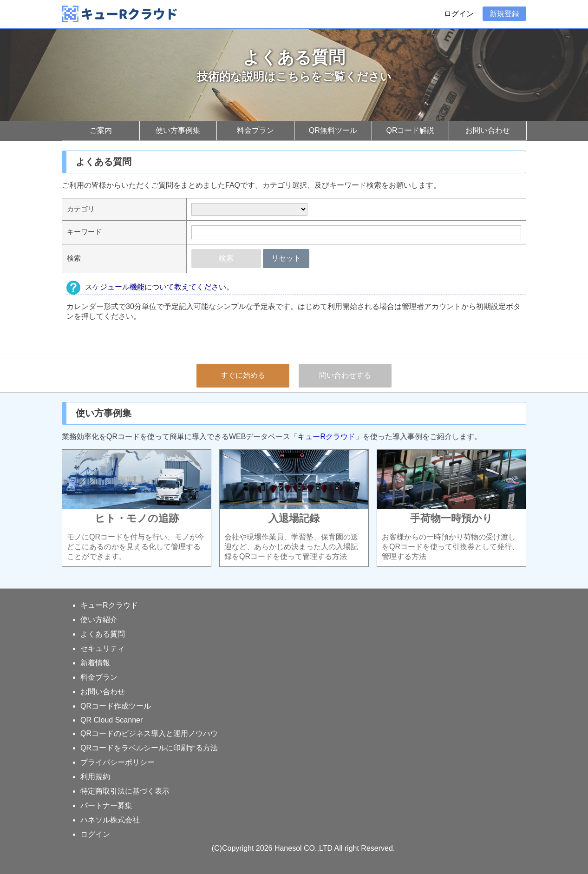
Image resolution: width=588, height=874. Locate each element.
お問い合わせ (488, 130)
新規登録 (504, 14)
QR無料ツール (333, 130)
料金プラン (255, 130)
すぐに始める (243, 375)
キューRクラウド (327, 437)
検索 (226, 258)
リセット (286, 258)
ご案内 (101, 130)
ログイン (459, 14)
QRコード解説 (410, 130)
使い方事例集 (178, 130)
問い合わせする (345, 375)
